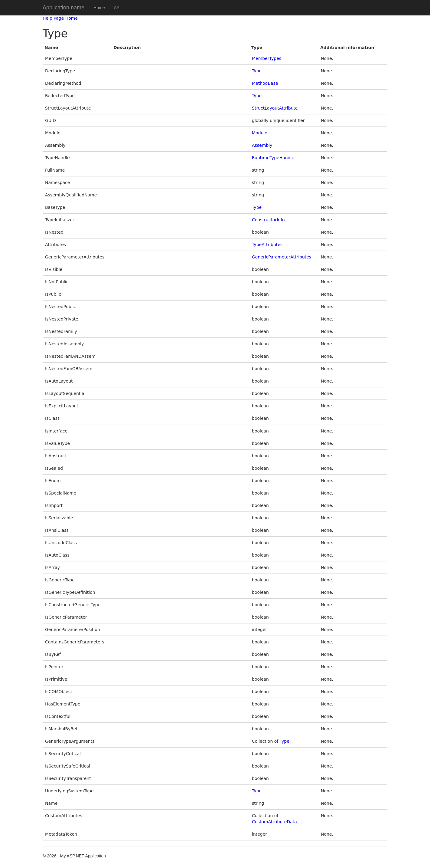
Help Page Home (60, 18)
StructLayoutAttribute (275, 108)
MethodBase (265, 83)
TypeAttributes (267, 245)
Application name (64, 8)
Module (260, 133)
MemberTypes (267, 58)
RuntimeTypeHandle (273, 158)
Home (99, 8)
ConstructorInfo (268, 220)
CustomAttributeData (274, 822)
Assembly (262, 145)
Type (257, 71)
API (117, 8)
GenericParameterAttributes (282, 257)
